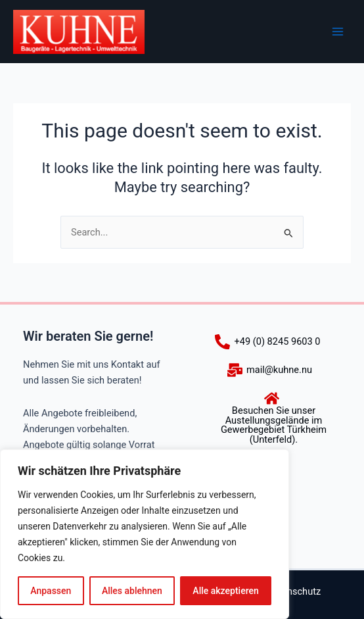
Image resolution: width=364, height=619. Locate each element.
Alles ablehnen (132, 591)
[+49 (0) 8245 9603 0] (267, 342)
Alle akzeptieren (225, 591)
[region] (145, 534)
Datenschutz (294, 591)
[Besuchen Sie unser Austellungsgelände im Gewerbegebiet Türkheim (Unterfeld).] (272, 417)
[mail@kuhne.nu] (270, 370)
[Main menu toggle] (338, 32)
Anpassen (51, 591)
